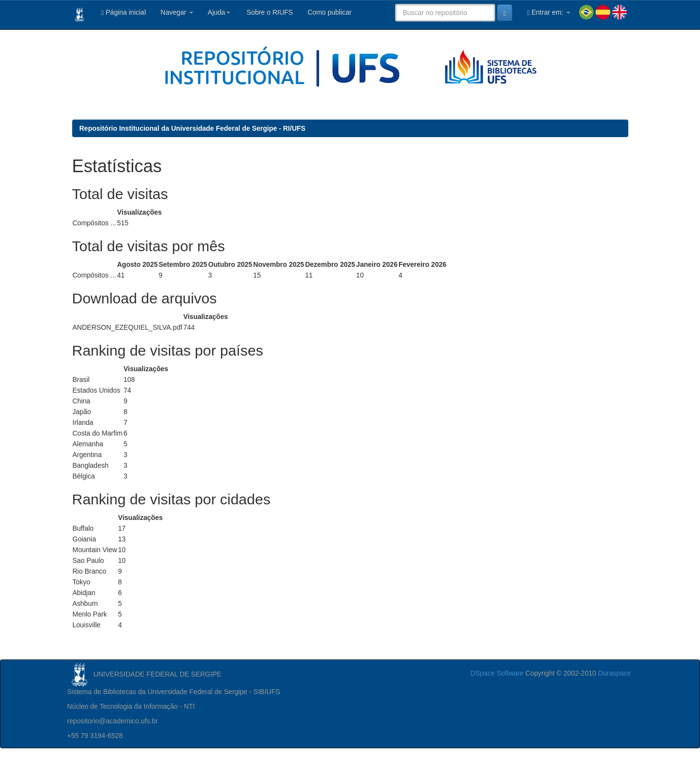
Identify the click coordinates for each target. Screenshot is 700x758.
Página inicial (124, 12)
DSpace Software (497, 673)
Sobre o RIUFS (269, 12)
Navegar (177, 12)
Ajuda (219, 12)
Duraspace (615, 673)
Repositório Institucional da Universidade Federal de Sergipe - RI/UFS (193, 128)
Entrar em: (548, 12)
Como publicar (329, 12)
